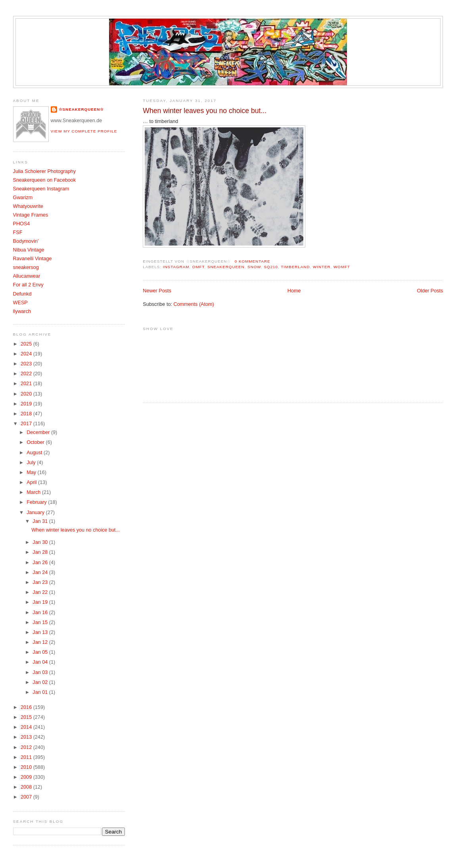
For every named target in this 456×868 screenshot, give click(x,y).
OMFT (198, 267)
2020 (27, 394)
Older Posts (430, 291)
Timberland (295, 267)
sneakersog (26, 267)
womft (342, 267)
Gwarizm (23, 198)
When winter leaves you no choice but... (205, 111)
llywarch (22, 311)
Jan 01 (41, 692)
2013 (27, 737)
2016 (27, 707)
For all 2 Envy (28, 285)
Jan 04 (41, 662)
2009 (27, 777)
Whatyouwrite (28, 206)
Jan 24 (41, 572)
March (34, 492)
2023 (27, 364)
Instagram (176, 267)
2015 (27, 717)
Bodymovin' (26, 241)
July (32, 463)
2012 (27, 747)
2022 (27, 374)
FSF (18, 232)
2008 (27, 787)
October (36, 442)
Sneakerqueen (226, 267)
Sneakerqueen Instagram (41, 189)
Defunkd (22, 294)
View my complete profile (84, 131)
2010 (27, 767)
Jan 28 (41, 552)
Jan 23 (41, 582)
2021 (27, 384)
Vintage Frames (31, 215)
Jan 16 (41, 613)
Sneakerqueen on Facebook (44, 180)
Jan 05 (41, 652)
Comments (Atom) (194, 304)
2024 (27, 354)
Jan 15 (41, 622)
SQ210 (271, 267)
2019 (27, 404)
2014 (27, 727)
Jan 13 (41, 632)
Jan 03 (41, 672)
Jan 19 (41, 602)
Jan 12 (41, 642)
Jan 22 (41, 592)
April (32, 482)
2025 (27, 344)
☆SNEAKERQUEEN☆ (81, 109)
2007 (27, 797)
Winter (322, 267)
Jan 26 (41, 563)
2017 (27, 424)
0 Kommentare (253, 261)
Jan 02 (41, 682)
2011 (27, 757)
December (39, 432)
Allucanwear (27, 276)
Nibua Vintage (29, 250)
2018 (27, 414)
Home (294, 291)
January (36, 513)
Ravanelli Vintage (33, 259)
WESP (20, 303)
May (32, 472)
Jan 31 (41, 521)
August (35, 453)
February (37, 502)
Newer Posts (157, 291)
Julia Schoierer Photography (44, 171)
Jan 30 (41, 542)
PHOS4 (22, 224)
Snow (254, 267)
